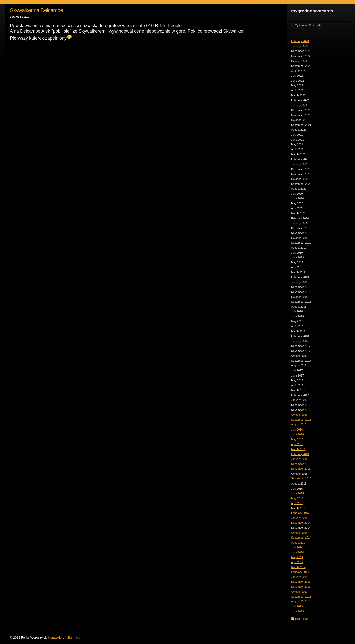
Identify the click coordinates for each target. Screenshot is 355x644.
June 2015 (297, 493)
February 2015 (300, 513)
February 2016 (300, 454)
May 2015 (297, 498)
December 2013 (301, 582)
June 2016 (297, 434)
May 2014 (297, 557)
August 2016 (299, 424)
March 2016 (298, 449)
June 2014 (297, 552)
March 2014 (298, 567)
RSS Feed (301, 619)
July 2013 (297, 606)
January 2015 (299, 518)
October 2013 (299, 592)
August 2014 (299, 543)
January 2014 (299, 577)
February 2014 (300, 572)
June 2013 (297, 611)
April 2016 (297, 444)
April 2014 (297, 562)
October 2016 (299, 415)
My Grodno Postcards (308, 25)
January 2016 (299, 459)
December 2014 (301, 523)
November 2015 (301, 469)
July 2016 (297, 430)
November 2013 (301, 587)
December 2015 (301, 464)
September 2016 (301, 420)
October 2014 (299, 533)
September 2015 (301, 478)
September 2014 (301, 538)
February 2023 (300, 41)
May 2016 (297, 439)
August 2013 (299, 601)
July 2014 (297, 547)
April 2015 (297, 503)
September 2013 (301, 597)
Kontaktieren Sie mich (64, 638)
